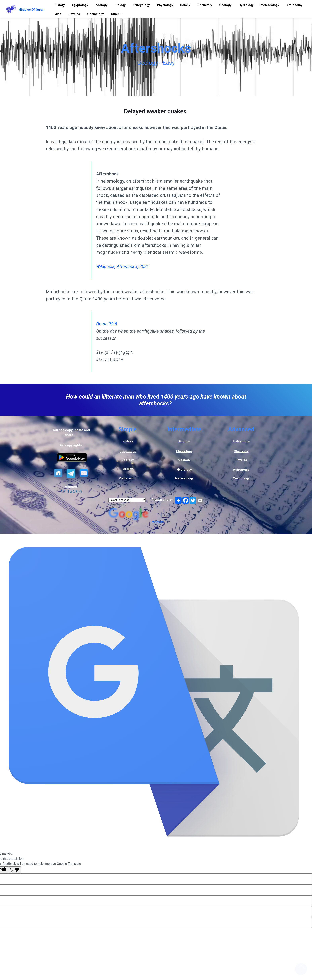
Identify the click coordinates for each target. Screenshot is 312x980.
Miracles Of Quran (31, 10)
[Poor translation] (15, 870)
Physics (74, 14)
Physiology (165, 5)
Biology (120, 5)
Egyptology (80, 5)
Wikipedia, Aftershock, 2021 (123, 266)
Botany (185, 5)
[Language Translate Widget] (127, 500)
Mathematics (128, 478)
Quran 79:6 (107, 324)
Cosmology (96, 14)
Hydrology (246, 5)
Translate (136, 522)
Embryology (141, 5)
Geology (225, 5)
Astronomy (294, 5)
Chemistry (205, 5)
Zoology (101, 5)
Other (115, 14)
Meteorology (270, 5)
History (60, 5)
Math (58, 14)
